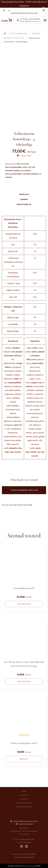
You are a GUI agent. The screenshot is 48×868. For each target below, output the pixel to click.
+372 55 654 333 (25, 842)
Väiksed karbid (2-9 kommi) (18, 171)
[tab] (24, 194)
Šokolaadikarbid (19, 33)
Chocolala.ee (28, 866)
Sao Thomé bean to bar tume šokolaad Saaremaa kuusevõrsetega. (24, 664)
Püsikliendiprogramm (24, 807)
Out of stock (24, 604)
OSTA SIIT (24, 759)
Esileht (5, 33)
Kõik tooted (23, 164)
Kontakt (24, 795)
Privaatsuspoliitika (24, 803)
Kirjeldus (24, 194)
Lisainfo (24, 199)
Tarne (24, 791)
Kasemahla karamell (24, 588)
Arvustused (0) (24, 204)
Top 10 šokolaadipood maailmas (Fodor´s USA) (24, 13)
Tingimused (24, 799)
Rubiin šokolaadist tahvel (24, 743)
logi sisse (28, 505)
